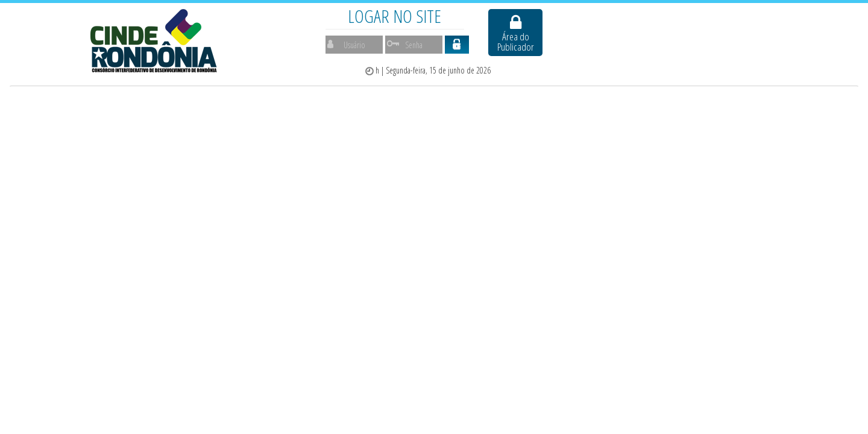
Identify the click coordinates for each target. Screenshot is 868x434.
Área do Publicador (516, 33)
